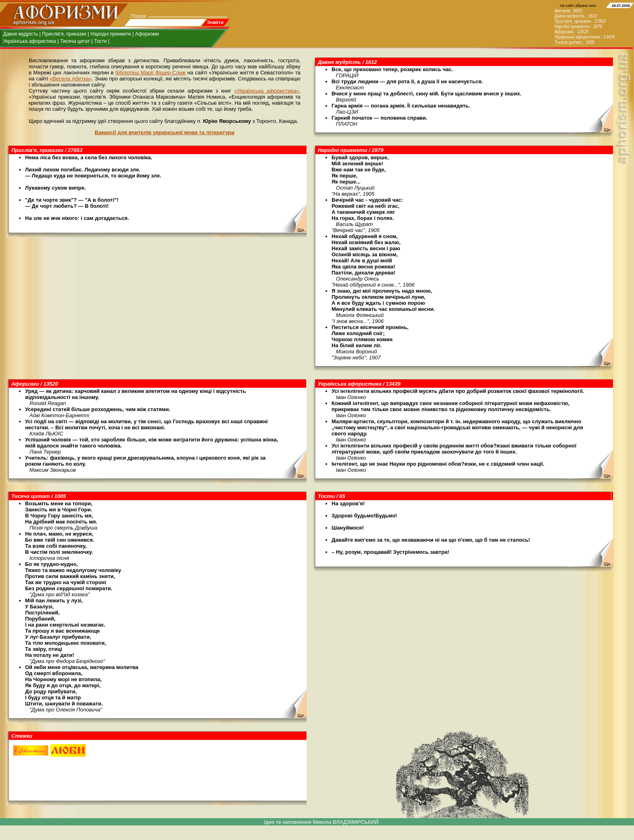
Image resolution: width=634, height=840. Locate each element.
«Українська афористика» (267, 91)
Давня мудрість (21, 34)
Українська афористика (30, 41)
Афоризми (147, 34)
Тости (100, 41)
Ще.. (608, 130)
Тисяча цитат (75, 41)
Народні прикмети (111, 34)
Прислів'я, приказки (64, 34)
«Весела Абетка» (71, 79)
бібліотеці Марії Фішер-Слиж (150, 73)
